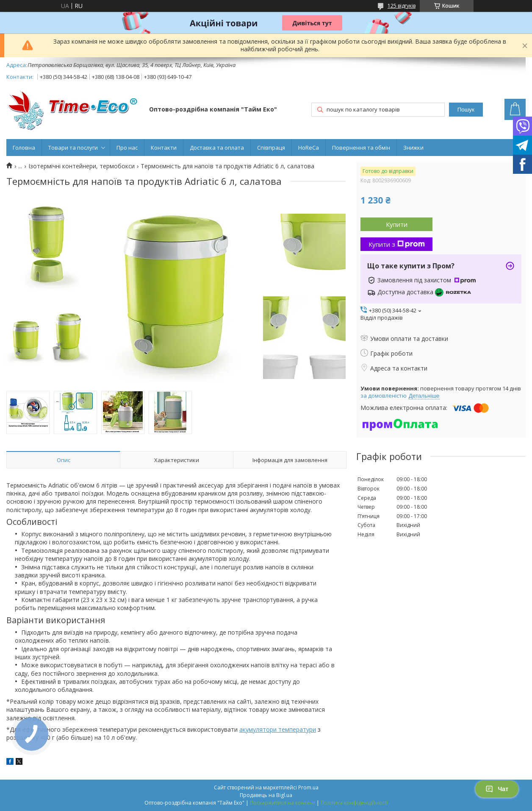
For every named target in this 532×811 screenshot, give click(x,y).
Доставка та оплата (217, 148)
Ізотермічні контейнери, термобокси (82, 166)
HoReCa (309, 148)
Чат (497, 789)
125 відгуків (402, 6)
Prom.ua (308, 787)
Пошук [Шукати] (466, 110)
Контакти (164, 148)
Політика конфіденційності (354, 803)
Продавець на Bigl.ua (266, 795)
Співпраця (271, 148)
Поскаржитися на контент (283, 803)
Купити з (397, 244)
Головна (24, 148)
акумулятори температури (278, 729)
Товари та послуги (73, 148)
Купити (397, 224)
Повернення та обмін (361, 148)
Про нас (127, 148)
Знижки (413, 148)
